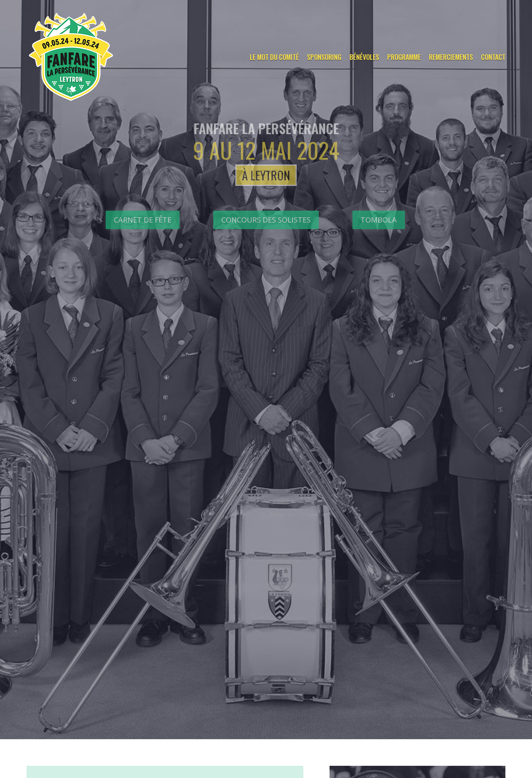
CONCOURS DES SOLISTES (266, 220)
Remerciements (451, 57)
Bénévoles (364, 57)
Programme (404, 57)
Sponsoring (324, 57)
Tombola (379, 220)
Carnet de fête (143, 220)
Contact (493, 57)
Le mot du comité (274, 57)
